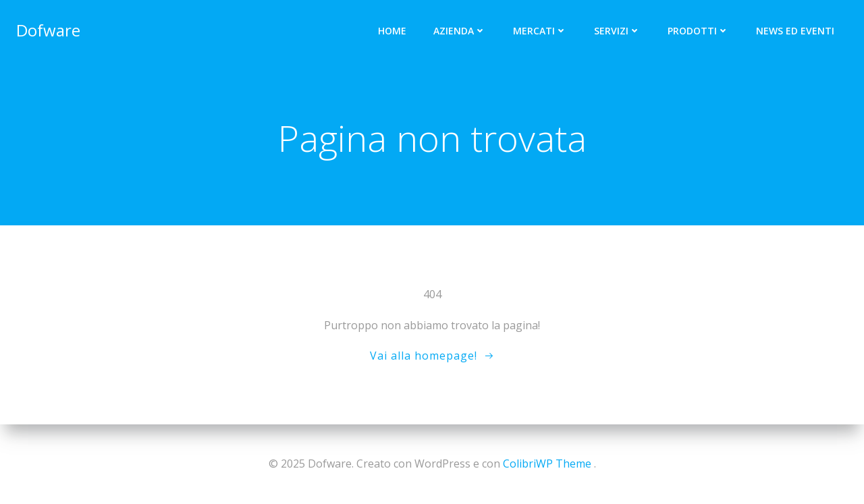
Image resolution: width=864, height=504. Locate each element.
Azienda (460, 31)
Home (392, 31)
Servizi (617, 31)
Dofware (48, 30)
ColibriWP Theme (547, 464)
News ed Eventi (795, 31)
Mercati (540, 31)
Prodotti (698, 31)
